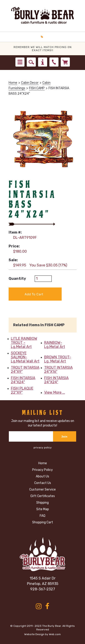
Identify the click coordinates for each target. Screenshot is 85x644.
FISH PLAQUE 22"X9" (22, 390)
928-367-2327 (43, 589)
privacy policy (43, 448)
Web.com (55, 634)
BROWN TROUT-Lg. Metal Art (58, 359)
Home (13, 83)
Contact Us (43, 483)
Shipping (42, 503)
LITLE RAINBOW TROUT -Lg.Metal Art (24, 343)
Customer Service (42, 490)
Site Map (43, 509)
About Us (42, 476)
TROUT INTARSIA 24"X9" (25, 370)
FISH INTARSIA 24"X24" (23, 380)
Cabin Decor (30, 83)
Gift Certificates (43, 496)
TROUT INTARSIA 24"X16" (58, 370)
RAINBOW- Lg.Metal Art (55, 345)
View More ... (55, 393)
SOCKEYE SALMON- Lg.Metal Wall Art (25, 357)
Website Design (34, 634)
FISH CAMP (37, 88)
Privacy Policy (42, 470)
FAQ (42, 516)
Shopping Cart (43, 522)
